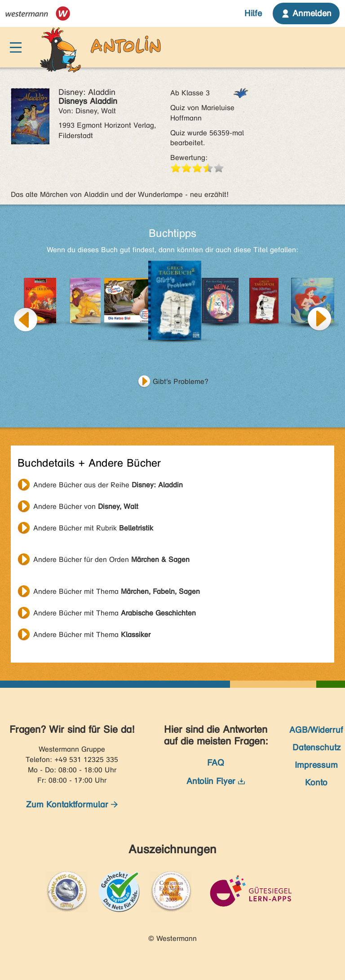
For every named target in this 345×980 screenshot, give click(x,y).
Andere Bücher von (86, 506)
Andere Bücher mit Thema (117, 591)
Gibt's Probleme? (181, 381)
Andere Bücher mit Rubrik (93, 528)
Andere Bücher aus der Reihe (108, 485)
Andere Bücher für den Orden (111, 559)
